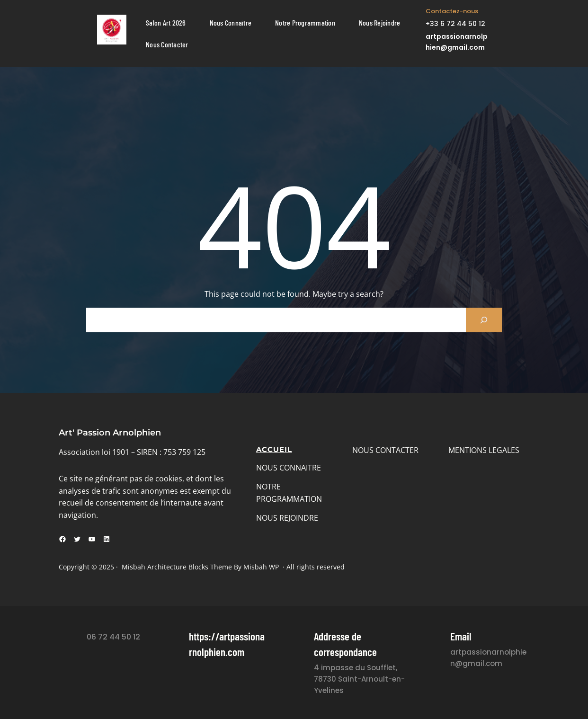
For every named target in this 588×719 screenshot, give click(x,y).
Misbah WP (261, 567)
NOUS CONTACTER (385, 450)
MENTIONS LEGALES (484, 450)
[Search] (484, 320)
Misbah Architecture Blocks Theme (177, 567)
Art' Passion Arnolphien (110, 433)
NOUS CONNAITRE (289, 468)
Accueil (274, 449)
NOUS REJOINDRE (287, 518)
